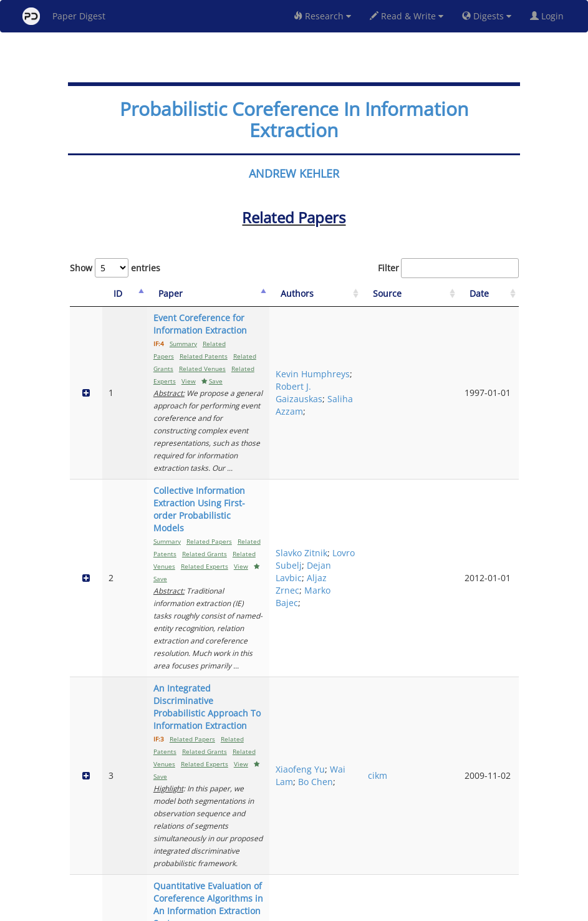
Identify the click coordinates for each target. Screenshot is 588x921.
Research (322, 16)
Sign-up (269, 909)
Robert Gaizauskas (376, 668)
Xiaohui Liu (376, 797)
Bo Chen (369, 582)
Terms (299, 909)
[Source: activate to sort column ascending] (444, 294)
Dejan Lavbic (366, 459)
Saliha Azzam (367, 380)
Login (549, 16)
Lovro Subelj (378, 434)
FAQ (242, 909)
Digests (487, 16)
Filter (448, 268)
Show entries (115, 268)
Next (500, 859)
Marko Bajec (366, 497)
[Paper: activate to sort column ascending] (235, 294)
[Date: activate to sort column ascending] (498, 294)
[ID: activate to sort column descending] (108, 294)
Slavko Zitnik (366, 422)
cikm (426, 570)
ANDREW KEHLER (294, 173)
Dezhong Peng (371, 815)
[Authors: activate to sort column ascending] (378, 294)
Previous (402, 859)
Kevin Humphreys (377, 330)
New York (395, 909)
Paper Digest (64, 16)
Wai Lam (369, 570)
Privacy (329, 909)
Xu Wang (372, 778)
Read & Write (407, 16)
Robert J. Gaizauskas (376, 355)
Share (358, 909)
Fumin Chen (366, 765)
